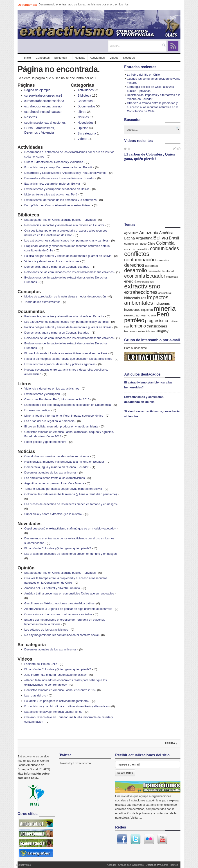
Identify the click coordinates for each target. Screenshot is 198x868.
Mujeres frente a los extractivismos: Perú (51, 194)
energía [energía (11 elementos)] (130, 281)
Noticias (80, 58)
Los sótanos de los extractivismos (46, 630)
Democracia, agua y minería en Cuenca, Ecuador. (57, 267)
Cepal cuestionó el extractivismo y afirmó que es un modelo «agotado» (70, 528)
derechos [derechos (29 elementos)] (134, 265)
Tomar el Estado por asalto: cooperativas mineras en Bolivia (63, 489)
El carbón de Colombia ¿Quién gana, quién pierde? (58, 548)
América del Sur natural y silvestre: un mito (52, 588)
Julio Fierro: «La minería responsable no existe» (55, 675)
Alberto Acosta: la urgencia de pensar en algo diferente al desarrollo (68, 609)
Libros (82, 112)
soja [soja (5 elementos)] (127, 326)
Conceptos (43, 58)
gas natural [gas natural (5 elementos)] (165, 293)
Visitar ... (136, 818)
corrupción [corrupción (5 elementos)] (163, 260)
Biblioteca (61, 58)
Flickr (149, 839)
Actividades (97, 58)
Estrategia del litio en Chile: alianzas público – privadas (60, 220)
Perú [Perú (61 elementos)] (163, 314)
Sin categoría (87, 133)
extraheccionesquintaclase (43, 112)
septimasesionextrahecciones (45, 123)
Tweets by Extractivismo (75, 763)
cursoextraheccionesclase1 (43, 95)
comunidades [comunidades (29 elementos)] (165, 248)
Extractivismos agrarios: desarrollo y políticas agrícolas (60, 364)
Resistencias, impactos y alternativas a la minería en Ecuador (64, 225)
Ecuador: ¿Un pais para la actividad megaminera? (57, 701)
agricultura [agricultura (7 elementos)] (131, 233)
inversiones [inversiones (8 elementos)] (132, 310)
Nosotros (129, 58)
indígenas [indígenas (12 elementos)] (162, 303)
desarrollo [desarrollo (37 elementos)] (136, 270)
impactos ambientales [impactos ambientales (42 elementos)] (146, 300)
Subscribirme (125, 773)
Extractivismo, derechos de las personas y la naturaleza (61, 200)
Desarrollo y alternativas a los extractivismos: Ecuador (59, 178)
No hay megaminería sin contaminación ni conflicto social (61, 635)
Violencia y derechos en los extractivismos (52, 261)
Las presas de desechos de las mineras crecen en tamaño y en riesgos (70, 504)
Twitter (135, 839)
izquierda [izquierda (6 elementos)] (147, 310)
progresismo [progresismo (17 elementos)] (157, 321)
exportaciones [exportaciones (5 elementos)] (145, 282)
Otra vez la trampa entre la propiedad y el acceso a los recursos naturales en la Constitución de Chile (153, 107)
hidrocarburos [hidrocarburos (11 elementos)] (135, 298)
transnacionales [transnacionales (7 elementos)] (135, 331)
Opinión (83, 128)
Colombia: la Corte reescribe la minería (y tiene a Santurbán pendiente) (71, 494)
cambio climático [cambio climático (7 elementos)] (135, 244)
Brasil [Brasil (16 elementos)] (174, 238)
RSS (173, 46)
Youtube (162, 839)
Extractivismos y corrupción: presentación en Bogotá (58, 167)
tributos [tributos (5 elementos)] (151, 331)
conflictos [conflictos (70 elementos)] (137, 254)
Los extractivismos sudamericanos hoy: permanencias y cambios (66, 240)
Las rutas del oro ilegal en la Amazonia (49, 421)
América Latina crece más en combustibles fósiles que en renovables (69, 593)
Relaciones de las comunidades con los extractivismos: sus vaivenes (69, 272)
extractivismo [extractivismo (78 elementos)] (142, 286)
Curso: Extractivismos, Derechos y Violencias (54, 162)
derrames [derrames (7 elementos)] (152, 266)
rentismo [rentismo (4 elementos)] (173, 321)
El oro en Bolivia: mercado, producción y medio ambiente (61, 426)
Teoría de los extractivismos (42, 302)
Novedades (86, 123)
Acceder (111, 865)
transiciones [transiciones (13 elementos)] (157, 326)
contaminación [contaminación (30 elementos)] (140, 260)
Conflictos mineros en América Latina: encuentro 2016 (59, 690)
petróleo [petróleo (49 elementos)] (134, 320)
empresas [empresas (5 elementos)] (172, 277)
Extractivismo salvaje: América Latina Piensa (53, 712)
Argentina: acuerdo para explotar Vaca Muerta (54, 483)
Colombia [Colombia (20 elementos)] (165, 243)
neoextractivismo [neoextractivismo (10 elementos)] (137, 315)
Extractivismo (22, 865)
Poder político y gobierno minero (45, 442)
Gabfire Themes (169, 865)
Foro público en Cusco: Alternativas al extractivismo (58, 205)
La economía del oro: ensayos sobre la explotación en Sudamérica (67, 405)
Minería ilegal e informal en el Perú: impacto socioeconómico (64, 416)
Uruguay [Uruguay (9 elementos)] (162, 331)
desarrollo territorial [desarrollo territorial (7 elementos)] (161, 271)
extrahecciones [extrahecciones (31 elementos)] (141, 292)
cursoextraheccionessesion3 (44, 101)
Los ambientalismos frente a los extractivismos (55, 478)
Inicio (25, 58)
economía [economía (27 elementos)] (135, 276)
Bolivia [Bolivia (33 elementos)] (161, 238)
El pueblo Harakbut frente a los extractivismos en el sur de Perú (66, 353)
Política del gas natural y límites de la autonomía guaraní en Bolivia (68, 256)
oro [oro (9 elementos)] (153, 315)
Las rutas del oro (35, 695)
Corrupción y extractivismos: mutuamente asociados (58, 614)
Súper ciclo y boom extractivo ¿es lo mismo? (53, 514)
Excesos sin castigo (37, 410)
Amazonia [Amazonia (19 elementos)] (149, 233)
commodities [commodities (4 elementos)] (142, 249)
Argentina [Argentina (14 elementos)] (144, 238)
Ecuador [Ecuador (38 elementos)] (156, 276)
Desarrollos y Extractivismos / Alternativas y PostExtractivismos (65, 173)
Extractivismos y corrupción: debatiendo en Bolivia (57, 189)
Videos (114, 58)
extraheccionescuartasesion (44, 106)
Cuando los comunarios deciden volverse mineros (57, 456)
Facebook (122, 839)
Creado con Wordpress (131, 865)
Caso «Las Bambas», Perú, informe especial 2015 (57, 399)
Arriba (171, 743)
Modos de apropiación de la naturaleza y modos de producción (65, 296)
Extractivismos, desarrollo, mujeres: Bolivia (52, 184)
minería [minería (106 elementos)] (165, 308)
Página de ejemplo (37, 90)
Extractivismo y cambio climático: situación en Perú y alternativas (66, 706)
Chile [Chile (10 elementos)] (151, 243)
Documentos (87, 106)
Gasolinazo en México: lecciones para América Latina (59, 603)
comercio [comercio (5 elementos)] (130, 249)
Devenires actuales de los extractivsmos (50, 472)
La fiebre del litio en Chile (41, 664)
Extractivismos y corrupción (42, 394)
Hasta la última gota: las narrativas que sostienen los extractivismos (68, 359)
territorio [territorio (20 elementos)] (138, 326)
